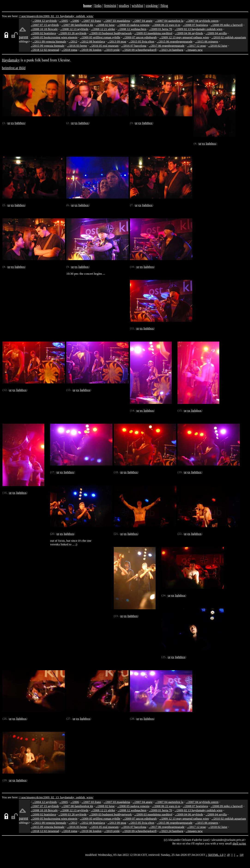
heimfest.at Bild (14, 68)
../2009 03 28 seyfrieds (72, 33)
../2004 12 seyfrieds (45, 21)
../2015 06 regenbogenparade (175, 41)
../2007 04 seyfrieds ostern (202, 21)
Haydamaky (11, 60)
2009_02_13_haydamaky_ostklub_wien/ (68, 16)
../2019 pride (112, 50)
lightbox (20, 123)
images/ (32, 16)
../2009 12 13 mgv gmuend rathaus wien (184, 37)
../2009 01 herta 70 (160, 29)
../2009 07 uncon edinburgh (140, 37)
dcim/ (40, 16)
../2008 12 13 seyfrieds (74, 29)
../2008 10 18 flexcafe (44, 29)
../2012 (73, 41)
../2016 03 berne (77, 46)
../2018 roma (69, 50)
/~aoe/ (23, 16)
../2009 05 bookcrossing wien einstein (54, 37)
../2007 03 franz (91, 21)
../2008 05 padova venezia (133, 25)
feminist (110, 6)
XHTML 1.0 (216, 855)
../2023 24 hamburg (171, 50)
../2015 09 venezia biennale (48, 46)
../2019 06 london (91, 50)
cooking (152, 6)
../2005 (64, 21)
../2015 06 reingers (207, 41)
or (9, 123)
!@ (242, 855)
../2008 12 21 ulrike (103, 29)
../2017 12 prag (196, 46)
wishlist (137, 6)
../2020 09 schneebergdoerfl (140, 50)
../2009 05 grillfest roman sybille (100, 37)
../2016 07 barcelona (134, 46)
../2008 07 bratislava (195, 25)
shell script (239, 843)
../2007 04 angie (143, 21)
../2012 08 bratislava (92, 41)
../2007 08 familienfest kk (77, 25)
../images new (194, 50)
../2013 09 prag (117, 41)
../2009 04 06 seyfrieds (189, 33)
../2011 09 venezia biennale (49, 41)
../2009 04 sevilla (216, 33)
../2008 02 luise (105, 25)
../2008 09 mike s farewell (227, 25)
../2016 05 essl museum (104, 46)
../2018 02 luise (218, 46)
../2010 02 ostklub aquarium (229, 37)
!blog (164, 6)
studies (124, 6)
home (87, 6)
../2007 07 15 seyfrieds (45, 25)
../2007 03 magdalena (117, 21)
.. (237, 855)
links (98, 6)
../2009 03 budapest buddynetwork (110, 33)
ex (12, 123)
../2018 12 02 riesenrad (45, 50)
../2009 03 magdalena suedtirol (153, 33)
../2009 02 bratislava (43, 33)
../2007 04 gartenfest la (169, 21)
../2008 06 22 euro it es (166, 25)
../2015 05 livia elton (141, 41)
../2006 (75, 21)
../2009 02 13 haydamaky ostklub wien (198, 29)
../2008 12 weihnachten (132, 29)
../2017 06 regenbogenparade (167, 46)
